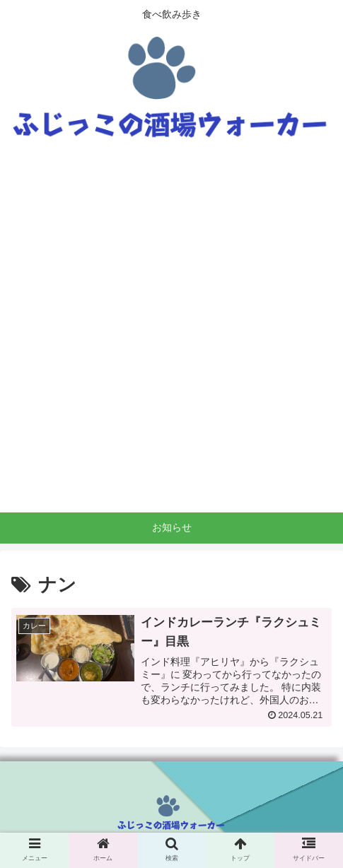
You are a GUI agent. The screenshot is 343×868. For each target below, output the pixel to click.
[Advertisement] (171, 334)
